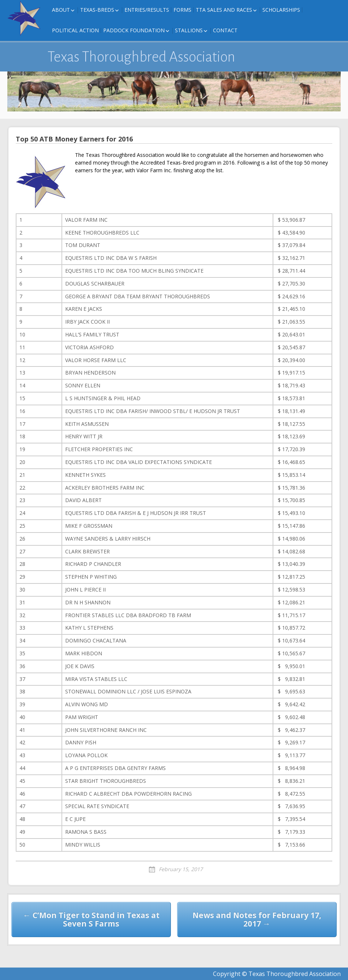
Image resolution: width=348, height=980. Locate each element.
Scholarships (281, 10)
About (61, 10)
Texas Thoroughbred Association (141, 57)
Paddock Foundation (134, 30)
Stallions (189, 30)
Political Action (75, 30)
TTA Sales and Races (224, 10)
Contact (225, 30)
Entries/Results (147, 10)
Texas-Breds (97, 10)
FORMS (182, 10)
